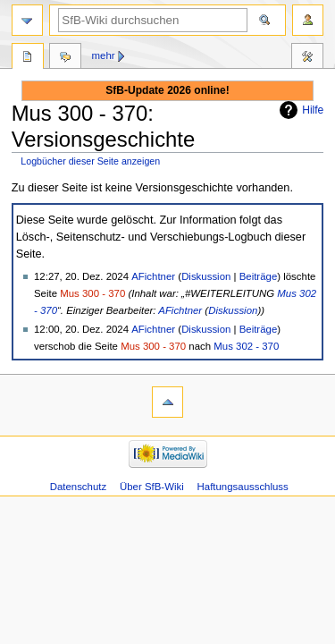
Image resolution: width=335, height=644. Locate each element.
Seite (28, 58)
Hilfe (313, 110)
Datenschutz (79, 487)
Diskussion (206, 276)
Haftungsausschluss (243, 487)
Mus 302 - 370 (246, 346)
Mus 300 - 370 (92, 293)
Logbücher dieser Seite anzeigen (90, 161)
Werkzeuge (307, 58)
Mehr (104, 55)
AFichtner (180, 310)
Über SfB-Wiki (152, 487)
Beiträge (259, 276)
